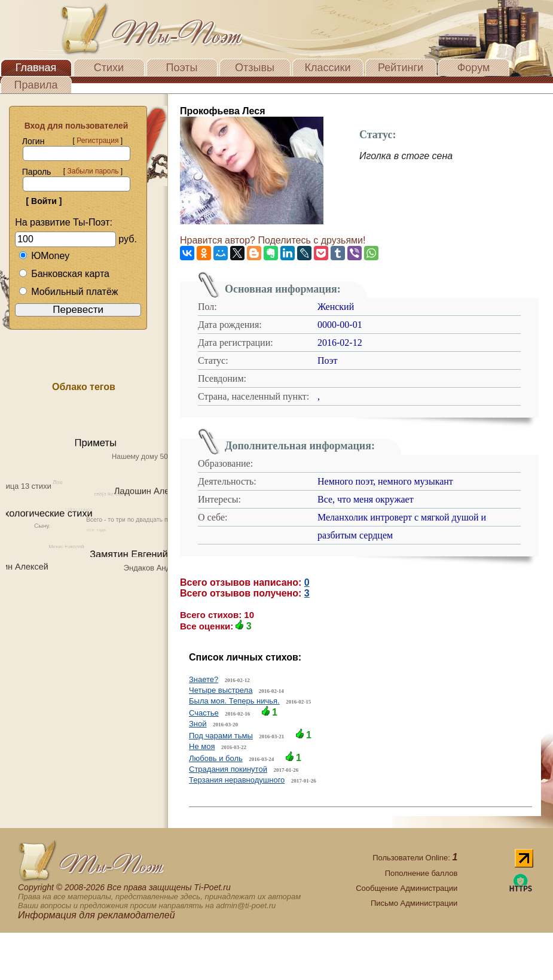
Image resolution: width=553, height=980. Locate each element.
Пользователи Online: (415, 858)
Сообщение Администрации (407, 888)
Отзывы (255, 68)
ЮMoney (44, 256)
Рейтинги (401, 68)
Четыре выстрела (221, 690)
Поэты (182, 68)
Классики (328, 68)
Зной (198, 724)
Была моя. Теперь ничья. (234, 701)
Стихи (109, 68)
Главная (36, 68)
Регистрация (97, 141)
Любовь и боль (216, 758)
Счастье (204, 713)
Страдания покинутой (228, 769)
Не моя (202, 746)
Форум (474, 68)
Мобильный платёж (68, 292)
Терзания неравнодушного (237, 780)
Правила (36, 85)
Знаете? (204, 679)
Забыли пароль (93, 171)
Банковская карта (64, 274)
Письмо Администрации (414, 903)
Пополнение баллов (421, 873)
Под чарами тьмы (221, 736)
